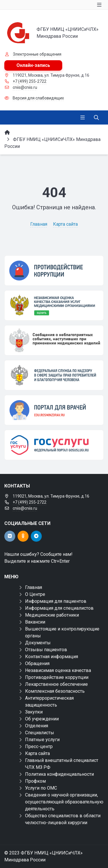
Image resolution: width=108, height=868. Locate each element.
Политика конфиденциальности (59, 774)
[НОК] (54, 305)
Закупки (34, 712)
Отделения (37, 726)
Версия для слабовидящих (38, 98)
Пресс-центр (39, 746)
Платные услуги (42, 740)
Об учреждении (42, 719)
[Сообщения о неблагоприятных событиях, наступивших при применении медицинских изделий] (54, 340)
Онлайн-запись (33, 65)
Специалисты (40, 733)
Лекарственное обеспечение (56, 684)
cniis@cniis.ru (25, 87)
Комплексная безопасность (55, 691)
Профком (35, 781)
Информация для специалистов (59, 608)
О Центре (35, 594)
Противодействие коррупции (57, 677)
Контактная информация (52, 657)
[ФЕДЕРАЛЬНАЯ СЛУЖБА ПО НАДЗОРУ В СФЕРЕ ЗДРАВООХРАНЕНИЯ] (54, 375)
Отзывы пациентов (46, 650)
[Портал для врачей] (54, 410)
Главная (39, 224)
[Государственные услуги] (54, 445)
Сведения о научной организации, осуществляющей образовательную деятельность (64, 802)
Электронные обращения (37, 54)
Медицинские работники (52, 615)
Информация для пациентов (56, 601)
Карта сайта (65, 224)
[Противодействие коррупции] (54, 271)
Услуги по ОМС (41, 788)
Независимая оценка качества (58, 670)
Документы (38, 643)
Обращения (37, 663)
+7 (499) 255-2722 (30, 81)
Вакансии (35, 622)
